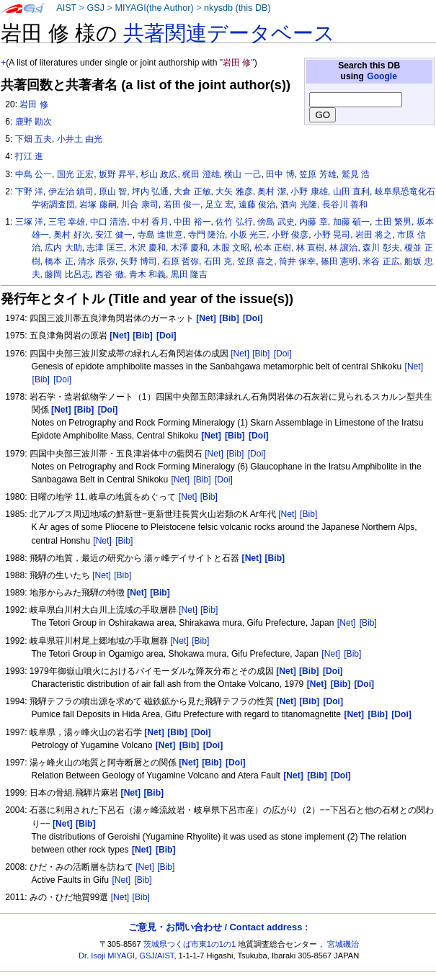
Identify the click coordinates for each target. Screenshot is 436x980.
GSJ (95, 8)
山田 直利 (351, 192)
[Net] (240, 354)
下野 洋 (29, 192)
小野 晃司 (332, 235)
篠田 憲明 (339, 261)
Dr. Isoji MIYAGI (107, 956)
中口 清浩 (108, 222)
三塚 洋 (29, 222)
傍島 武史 (276, 222)
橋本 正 (59, 261)
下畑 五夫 (34, 139)
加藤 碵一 (351, 222)
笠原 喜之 (255, 261)
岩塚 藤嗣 (98, 204)
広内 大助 (63, 248)
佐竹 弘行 (234, 222)
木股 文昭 (231, 248)
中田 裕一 (192, 222)
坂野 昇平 (117, 174)
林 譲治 (343, 248)
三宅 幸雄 (67, 222)
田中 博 (280, 174)
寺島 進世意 (160, 235)
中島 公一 (34, 174)
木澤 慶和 (189, 248)
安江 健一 (114, 235)
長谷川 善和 (345, 204)
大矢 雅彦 (234, 192)
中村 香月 (150, 222)
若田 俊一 (182, 204)
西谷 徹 (109, 274)
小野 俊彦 (290, 235)
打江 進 (29, 156)
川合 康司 (139, 204)
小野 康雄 (309, 192)
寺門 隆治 (206, 235)
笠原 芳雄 (317, 174)
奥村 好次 (72, 235)
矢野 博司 (139, 261)
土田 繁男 (393, 222)
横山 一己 (243, 174)
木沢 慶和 (147, 248)
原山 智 (113, 192)
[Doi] (283, 354)
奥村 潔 (271, 192)
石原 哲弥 (181, 261)
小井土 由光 (80, 139)
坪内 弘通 (150, 192)
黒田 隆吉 (189, 274)
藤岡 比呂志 (67, 274)
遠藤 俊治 (257, 204)
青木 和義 (147, 274)
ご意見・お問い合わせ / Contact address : (218, 927)
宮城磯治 (343, 944)
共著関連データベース (229, 33)
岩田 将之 (374, 235)
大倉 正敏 (192, 192)
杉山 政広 (159, 174)
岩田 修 (34, 104)
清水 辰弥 (96, 261)
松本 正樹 (273, 248)
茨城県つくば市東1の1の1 (190, 944)
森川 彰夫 (381, 248)
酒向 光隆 (299, 204)
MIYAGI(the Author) (154, 8)
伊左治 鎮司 (71, 192)
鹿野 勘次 (34, 122)
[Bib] (261, 354)
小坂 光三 (248, 235)
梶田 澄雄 (201, 174)
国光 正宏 (75, 174)
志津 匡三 (105, 248)
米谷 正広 (381, 261)
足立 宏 (219, 204)
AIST (66, 8)
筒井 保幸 (297, 261)
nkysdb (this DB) (237, 8)
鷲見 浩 (356, 174)
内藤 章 (313, 222)
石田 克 (218, 261)
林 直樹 (310, 248)
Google (382, 76)
